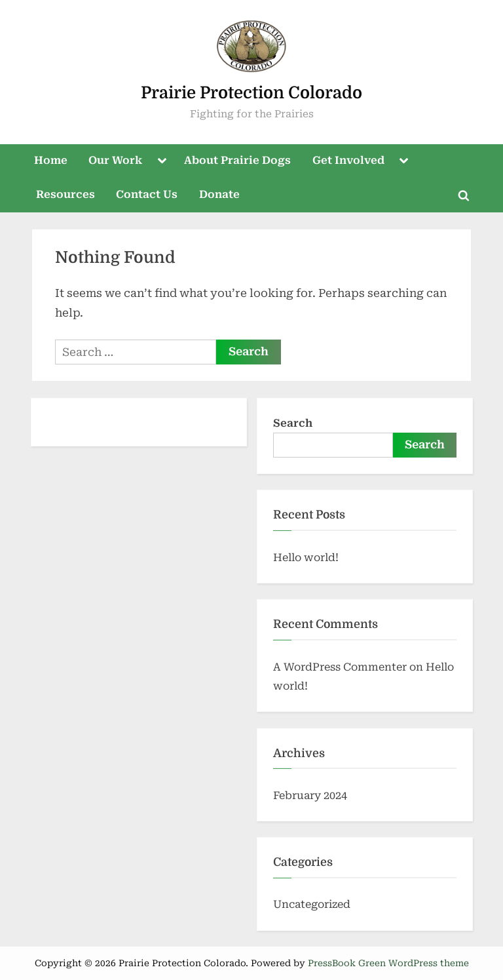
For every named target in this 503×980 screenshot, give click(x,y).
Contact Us (147, 194)
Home (51, 160)
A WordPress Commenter (340, 667)
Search (293, 423)
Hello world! (306, 558)
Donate (219, 194)
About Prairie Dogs (237, 160)
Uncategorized (312, 904)
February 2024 (310, 795)
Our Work (115, 160)
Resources (65, 194)
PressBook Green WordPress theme (388, 963)
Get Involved (348, 160)
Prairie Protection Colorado (251, 93)
